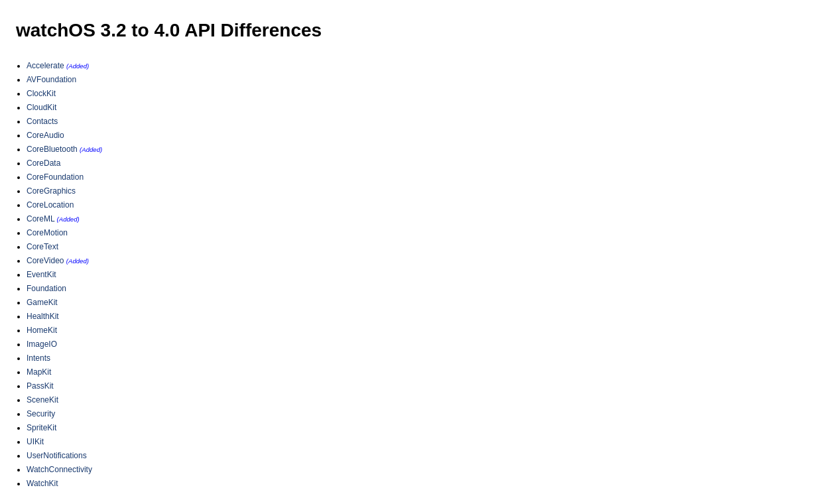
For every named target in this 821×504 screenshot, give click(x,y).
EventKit (41, 275)
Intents (38, 358)
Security (41, 414)
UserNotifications (57, 456)
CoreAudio (45, 135)
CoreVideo (45, 261)
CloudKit (41, 107)
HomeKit (42, 330)
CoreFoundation (55, 177)
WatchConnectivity (59, 470)
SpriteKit (41, 428)
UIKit (35, 442)
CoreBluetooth (52, 149)
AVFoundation (51, 80)
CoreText (42, 247)
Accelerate (45, 66)
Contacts (42, 121)
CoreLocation (50, 205)
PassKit (40, 386)
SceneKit (42, 400)
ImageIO (42, 344)
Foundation (46, 288)
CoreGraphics (51, 191)
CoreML (40, 219)
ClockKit (41, 94)
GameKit (42, 302)
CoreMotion (47, 233)
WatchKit (42, 483)
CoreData (43, 163)
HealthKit (43, 316)
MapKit (39, 372)
